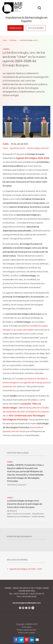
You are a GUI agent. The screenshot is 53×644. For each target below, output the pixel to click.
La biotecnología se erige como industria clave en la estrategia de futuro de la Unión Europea (25, 504)
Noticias (13, 40)
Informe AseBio (36, 28)
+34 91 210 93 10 (20, 594)
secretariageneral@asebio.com (27, 603)
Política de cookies (26, 633)
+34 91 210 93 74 (37, 594)
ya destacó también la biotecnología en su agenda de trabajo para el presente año (26, 383)
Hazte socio (15, 28)
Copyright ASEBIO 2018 (26, 624)
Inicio (5, 40)
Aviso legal (26, 627)
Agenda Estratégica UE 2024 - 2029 (26, 569)
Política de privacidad (26, 630)
